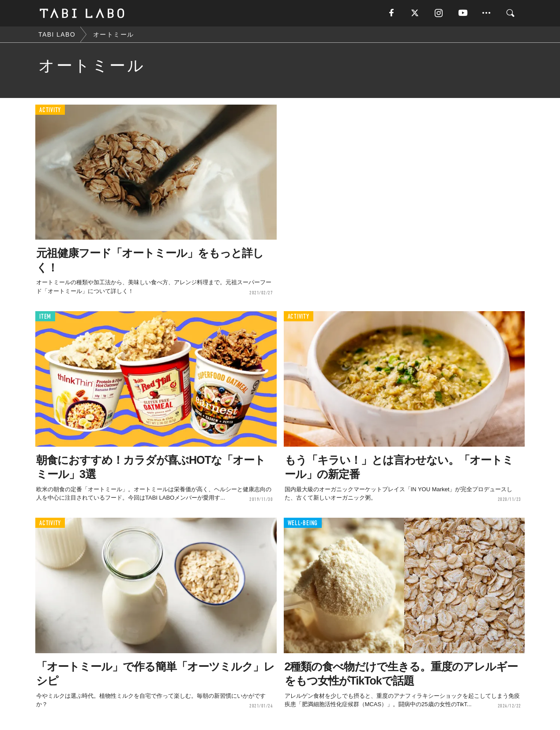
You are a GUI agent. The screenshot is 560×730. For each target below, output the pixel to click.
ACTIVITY (50, 110)
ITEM (45, 317)
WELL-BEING (303, 523)
